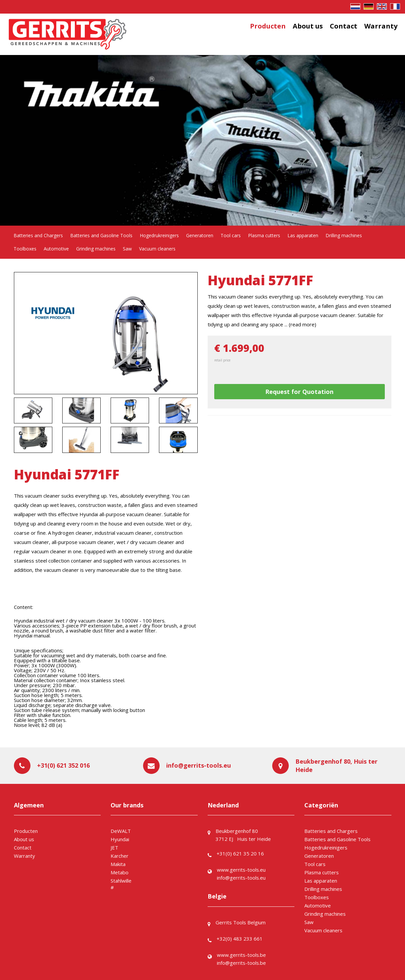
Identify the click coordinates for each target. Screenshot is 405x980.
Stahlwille (121, 881)
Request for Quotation (299, 392)
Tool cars (231, 235)
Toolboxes (25, 249)
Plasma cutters (264, 235)
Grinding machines (96, 249)
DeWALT (121, 831)
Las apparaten (303, 235)
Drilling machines (344, 235)
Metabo (120, 872)
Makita (118, 864)
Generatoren (200, 235)
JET (114, 847)
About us (308, 26)
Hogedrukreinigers (159, 235)
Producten (268, 26)
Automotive (56, 249)
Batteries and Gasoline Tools (101, 235)
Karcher (120, 856)
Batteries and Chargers (38, 235)
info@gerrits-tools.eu (199, 765)
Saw (127, 249)
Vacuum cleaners (157, 249)
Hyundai (120, 839)
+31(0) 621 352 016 (63, 765)
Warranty (381, 26)
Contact (344, 26)
